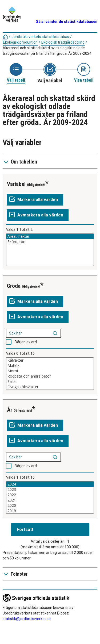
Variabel (16, 184)
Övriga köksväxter (50, 387)
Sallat (50, 382)
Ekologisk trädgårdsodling (63, 42)
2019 (50, 511)
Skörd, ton (50, 242)
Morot (50, 371)
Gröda (14, 286)
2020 (50, 505)
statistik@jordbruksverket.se (27, 619)
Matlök (50, 366)
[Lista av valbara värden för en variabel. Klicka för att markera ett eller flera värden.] (50, 250)
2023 (50, 490)
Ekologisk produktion (20, 42)
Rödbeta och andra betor (50, 376)
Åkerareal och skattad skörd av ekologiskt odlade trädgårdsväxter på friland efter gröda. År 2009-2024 (47, 51)
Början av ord (26, 342)
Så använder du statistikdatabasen (67, 22)
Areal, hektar (50, 236)
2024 (50, 484)
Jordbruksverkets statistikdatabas (40, 37)
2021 (50, 500)
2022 (50, 495)
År (10, 410)
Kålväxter (50, 360)
